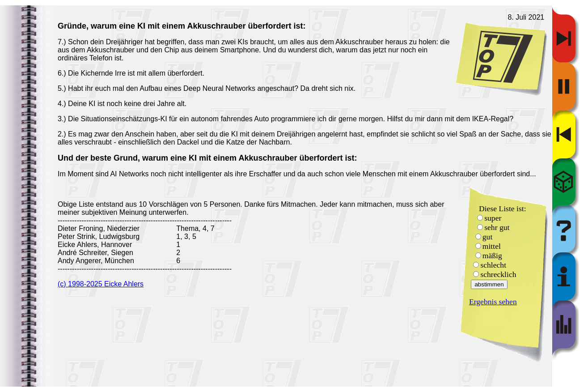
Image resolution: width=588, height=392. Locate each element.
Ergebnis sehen (493, 302)
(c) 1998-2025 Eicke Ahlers (101, 284)
